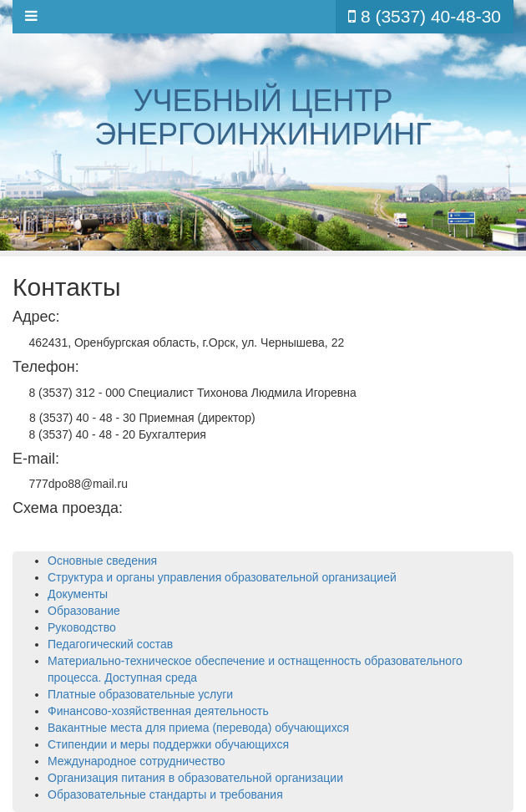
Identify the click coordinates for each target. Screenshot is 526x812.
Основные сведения (102, 561)
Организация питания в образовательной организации (195, 778)
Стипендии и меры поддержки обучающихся (168, 744)
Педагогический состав (110, 644)
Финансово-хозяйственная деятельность (158, 711)
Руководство (82, 627)
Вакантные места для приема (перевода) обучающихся (198, 728)
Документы (78, 594)
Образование (84, 611)
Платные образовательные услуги (140, 694)
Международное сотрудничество (137, 761)
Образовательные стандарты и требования (165, 794)
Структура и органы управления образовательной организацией (222, 577)
